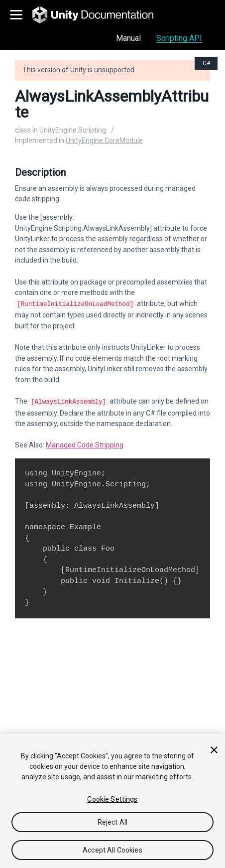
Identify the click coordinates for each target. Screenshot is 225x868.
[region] (112, 801)
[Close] (214, 750)
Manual (128, 38)
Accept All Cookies (112, 850)
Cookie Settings (112, 799)
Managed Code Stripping (85, 443)
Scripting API (179, 38)
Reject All (112, 822)
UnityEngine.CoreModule (104, 141)
